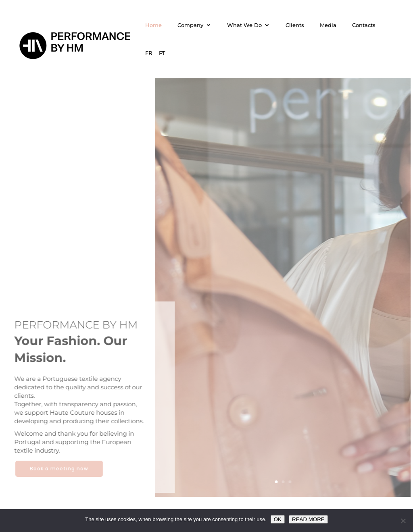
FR (149, 53)
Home (153, 25)
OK (278, 519)
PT (162, 53)
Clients (295, 25)
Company (190, 25)
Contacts (364, 25)
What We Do (244, 25)
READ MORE (308, 519)
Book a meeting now (57, 469)
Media (328, 25)
